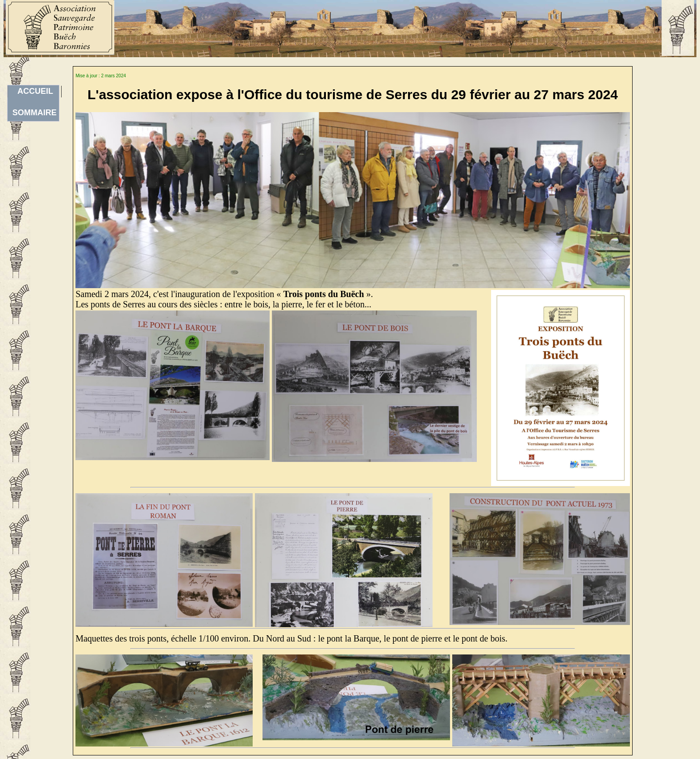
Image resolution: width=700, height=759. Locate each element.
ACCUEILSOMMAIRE (35, 92)
